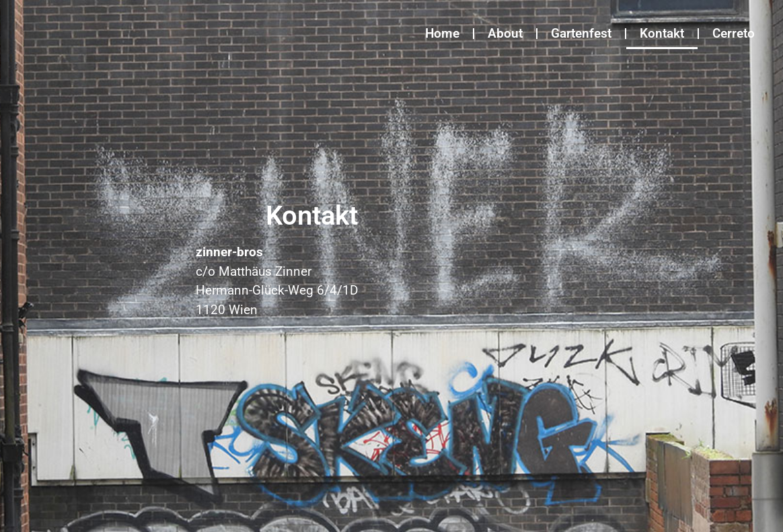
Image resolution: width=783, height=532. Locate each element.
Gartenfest (581, 33)
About (505, 33)
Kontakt (662, 33)
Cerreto (734, 33)
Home (442, 33)
